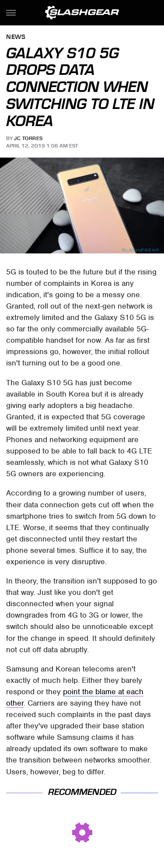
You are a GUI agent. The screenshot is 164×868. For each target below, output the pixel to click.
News (16, 37)
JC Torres (28, 138)
